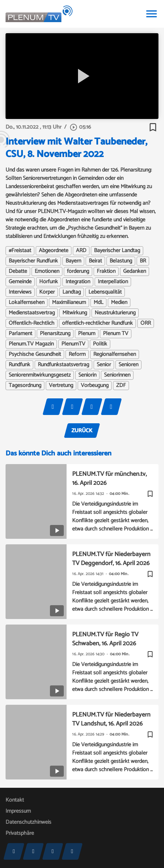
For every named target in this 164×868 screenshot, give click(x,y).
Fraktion (106, 271)
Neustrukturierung (115, 313)
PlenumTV (73, 344)
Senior (104, 365)
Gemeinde (20, 282)
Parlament (20, 334)
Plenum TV (116, 334)
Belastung (121, 261)
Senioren (128, 365)
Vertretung (61, 386)
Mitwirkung (75, 313)
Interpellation (113, 282)
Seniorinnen (117, 375)
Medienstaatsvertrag (32, 313)
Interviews (20, 292)
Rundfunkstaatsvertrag (63, 365)
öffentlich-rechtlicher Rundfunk (97, 323)
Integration (78, 282)
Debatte (18, 271)
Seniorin (87, 375)
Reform (77, 354)
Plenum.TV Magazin (31, 344)
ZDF (121, 386)
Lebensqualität (105, 292)
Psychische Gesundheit (35, 354)
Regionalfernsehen (115, 354)
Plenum (87, 334)
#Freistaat (20, 251)
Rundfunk (19, 365)
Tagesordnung (25, 386)
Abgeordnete (54, 251)
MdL (98, 303)
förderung (78, 271)
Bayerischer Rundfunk (33, 261)
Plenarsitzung (55, 334)
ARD (81, 251)
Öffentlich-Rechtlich (32, 323)
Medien (119, 303)
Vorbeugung (95, 386)
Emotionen (47, 271)
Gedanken (135, 271)
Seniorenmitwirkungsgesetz (40, 375)
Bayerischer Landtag (117, 251)
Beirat (95, 261)
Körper (47, 292)
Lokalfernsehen (27, 303)
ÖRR (146, 323)
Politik (100, 344)
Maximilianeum (69, 303)
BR (143, 261)
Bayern (73, 261)
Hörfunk (49, 282)
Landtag (72, 292)
